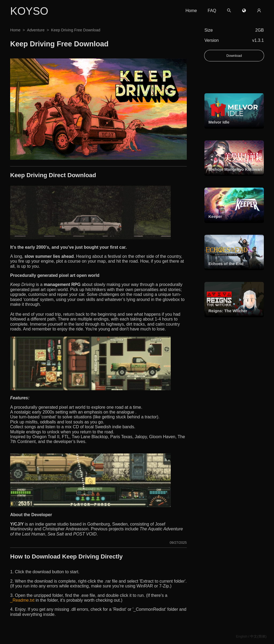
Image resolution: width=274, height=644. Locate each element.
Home (191, 11)
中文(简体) (258, 636)
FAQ (212, 11)
